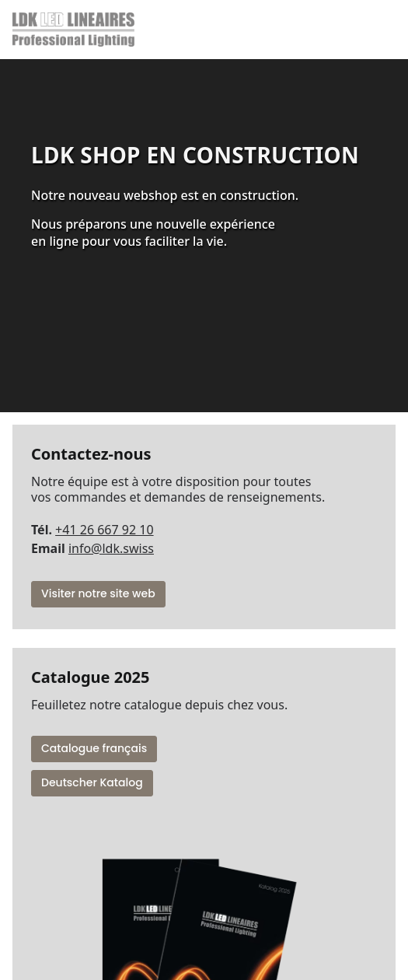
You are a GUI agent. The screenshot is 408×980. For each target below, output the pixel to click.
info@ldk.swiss (111, 548)
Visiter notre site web (98, 593)
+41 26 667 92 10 (104, 530)
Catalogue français (94, 748)
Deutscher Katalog (92, 782)
